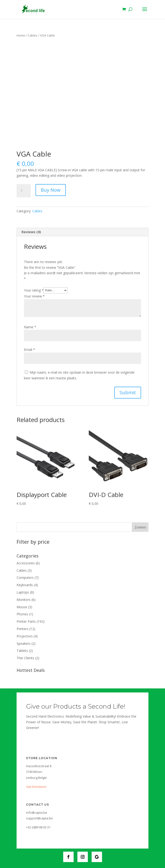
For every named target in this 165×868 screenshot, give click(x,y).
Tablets (22, 651)
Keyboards (25, 585)
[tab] (83, 232)
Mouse (22, 607)
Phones (22, 614)
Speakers (24, 643)
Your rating (34, 290)
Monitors (24, 600)
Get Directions (36, 787)
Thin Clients (25, 658)
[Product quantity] (24, 191)
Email (29, 350)
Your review (34, 296)
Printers (22, 629)
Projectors (25, 636)
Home (21, 35)
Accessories (26, 563)
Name (30, 327)
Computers (25, 578)
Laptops (23, 592)
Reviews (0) (31, 232)
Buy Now (51, 190)
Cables (33, 35)
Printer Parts (26, 621)
